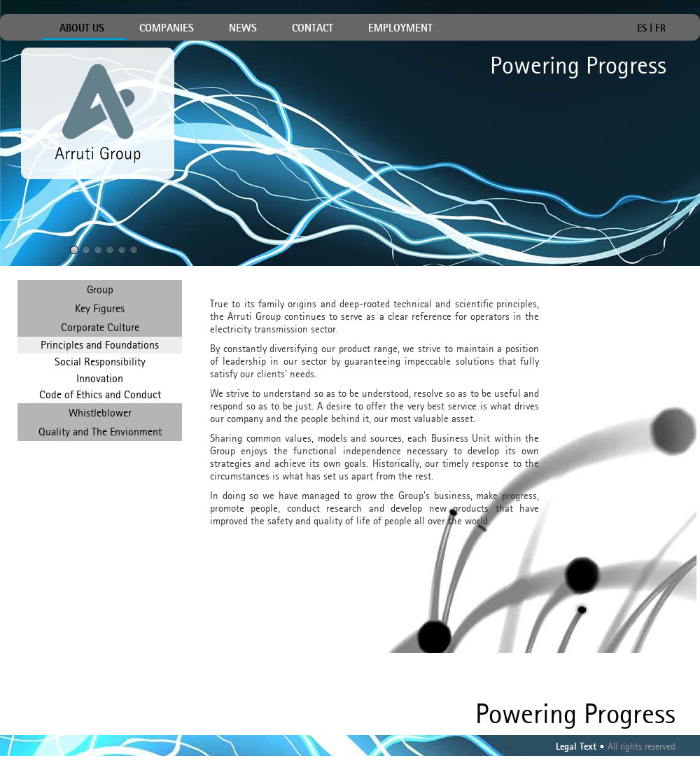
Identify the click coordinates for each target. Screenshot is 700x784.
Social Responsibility (100, 362)
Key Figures (100, 308)
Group (100, 289)
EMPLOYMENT (400, 29)
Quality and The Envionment (100, 432)
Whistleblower (100, 413)
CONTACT (313, 29)
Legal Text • (580, 747)
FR (660, 27)
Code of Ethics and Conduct (100, 394)
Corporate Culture (100, 327)
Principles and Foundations (100, 345)
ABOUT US (82, 29)
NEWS (243, 29)
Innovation (100, 378)
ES (642, 27)
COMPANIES (167, 29)
